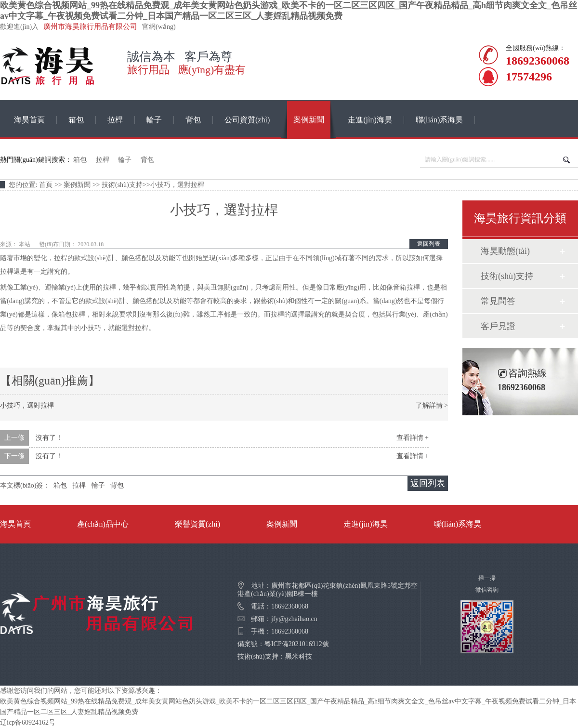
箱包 (76, 120)
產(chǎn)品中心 (103, 524)
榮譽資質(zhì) (197, 524)
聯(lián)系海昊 (440, 120)
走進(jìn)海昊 (370, 120)
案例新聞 (309, 120)
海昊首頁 (29, 120)
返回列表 (429, 244)
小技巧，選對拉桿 (27, 405)
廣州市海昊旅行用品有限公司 (90, 26)
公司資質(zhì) (247, 120)
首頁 (46, 185)
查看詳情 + (413, 438)
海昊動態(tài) (505, 251)
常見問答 (498, 301)
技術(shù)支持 (122, 185)
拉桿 (115, 120)
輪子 (154, 120)
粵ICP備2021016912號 (297, 644)
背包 (193, 120)
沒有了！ (49, 438)
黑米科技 (299, 656)
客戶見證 (498, 326)
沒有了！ (49, 456)
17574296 (526, 77)
